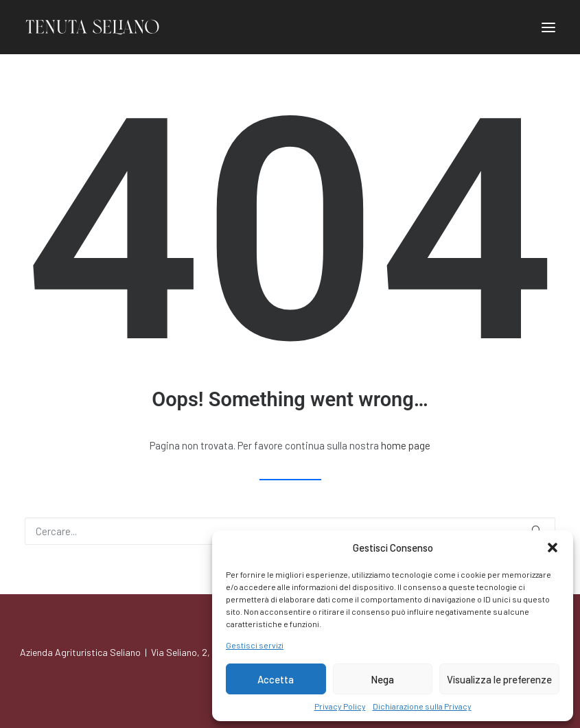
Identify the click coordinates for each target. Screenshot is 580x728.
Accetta (276, 679)
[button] (553, 548)
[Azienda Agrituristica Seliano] (92, 27)
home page (406, 445)
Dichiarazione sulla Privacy (422, 706)
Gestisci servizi (255, 645)
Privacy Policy (340, 706)
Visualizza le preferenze (499, 679)
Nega (382, 679)
